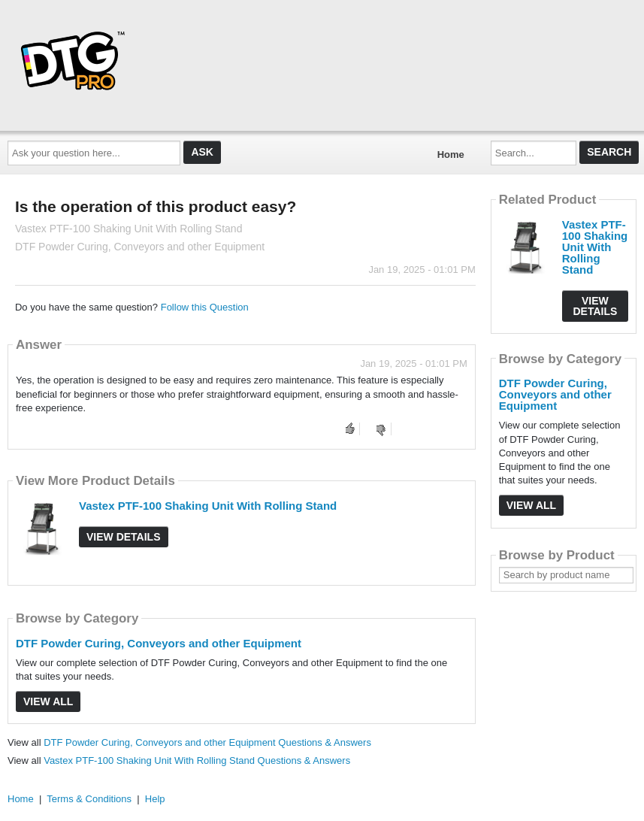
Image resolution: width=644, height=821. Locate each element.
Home (451, 155)
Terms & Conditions (89, 799)
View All (48, 701)
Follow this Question (205, 307)
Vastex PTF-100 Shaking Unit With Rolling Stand (208, 506)
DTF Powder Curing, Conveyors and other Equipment (159, 643)
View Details (124, 537)
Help (155, 799)
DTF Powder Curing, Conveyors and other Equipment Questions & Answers (207, 742)
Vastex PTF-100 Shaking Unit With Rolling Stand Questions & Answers (197, 760)
